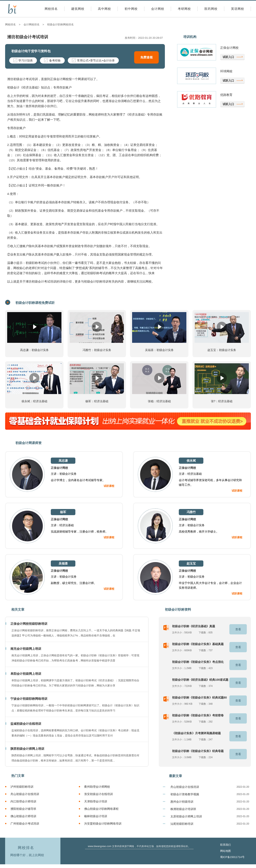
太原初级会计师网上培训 (186, 816)
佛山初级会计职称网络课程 (101, 809)
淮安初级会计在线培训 (99, 794)
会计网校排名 (32, 24)
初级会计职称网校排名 (60, 24)
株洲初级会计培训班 (183, 809)
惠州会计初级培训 (182, 802)
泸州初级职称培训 (22, 787)
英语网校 (238, 9)
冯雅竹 (191, 512)
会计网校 (158, 9)
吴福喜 (63, 563)
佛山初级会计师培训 (23, 816)
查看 (238, 629)
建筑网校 (78, 9)
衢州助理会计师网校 (97, 787)
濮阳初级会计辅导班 (23, 809)
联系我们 (225, 845)
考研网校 (184, 9)
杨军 (63, 512)
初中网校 (131, 9)
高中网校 (104, 9)
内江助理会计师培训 (23, 801)
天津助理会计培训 (96, 801)
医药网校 (211, 9)
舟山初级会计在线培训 (25, 794)
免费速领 (146, 57)
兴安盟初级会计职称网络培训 (103, 824)
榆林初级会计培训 (96, 816)
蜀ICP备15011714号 (232, 857)
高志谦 (63, 461)
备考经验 (52, 60)
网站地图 (225, 851)
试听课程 (109, 486)
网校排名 (51, 9)
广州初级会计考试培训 (25, 824)
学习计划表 (23, 60)
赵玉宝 (191, 563)
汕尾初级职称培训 (182, 824)
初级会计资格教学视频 (185, 794)
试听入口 (228, 57)
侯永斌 (191, 461)
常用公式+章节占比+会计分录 (93, 60)
